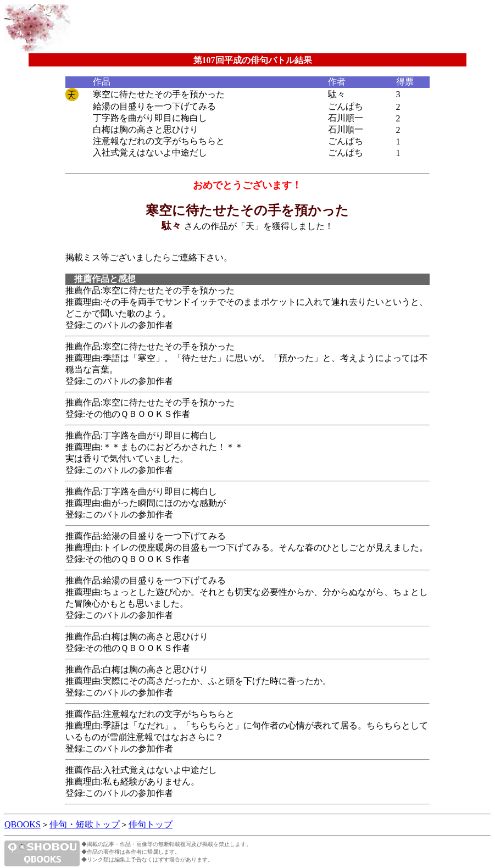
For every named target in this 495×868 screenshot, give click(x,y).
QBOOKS (23, 824)
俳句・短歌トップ (85, 824)
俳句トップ (151, 824)
